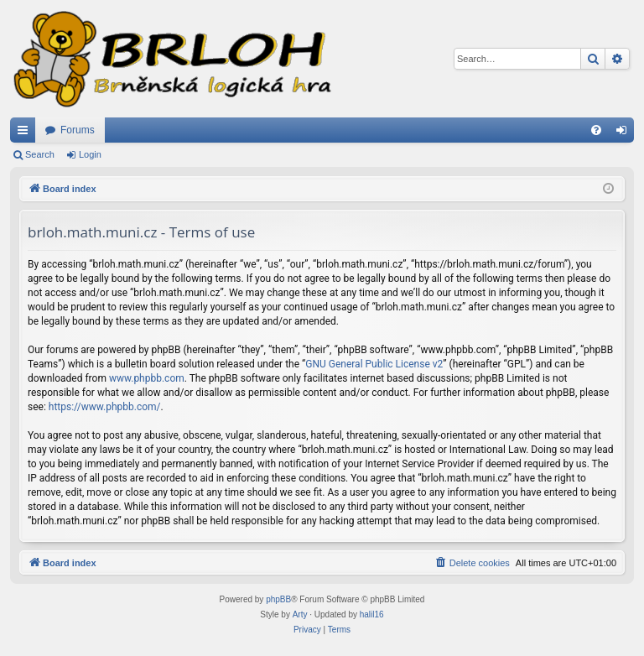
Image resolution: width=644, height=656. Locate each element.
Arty (300, 614)
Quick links (26, 133)
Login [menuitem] (625, 133)
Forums (78, 130)
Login (90, 154)
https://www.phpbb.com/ (105, 407)
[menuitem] (596, 130)
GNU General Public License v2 (374, 364)
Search (40, 154)
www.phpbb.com (147, 378)
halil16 (372, 614)
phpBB (278, 599)
